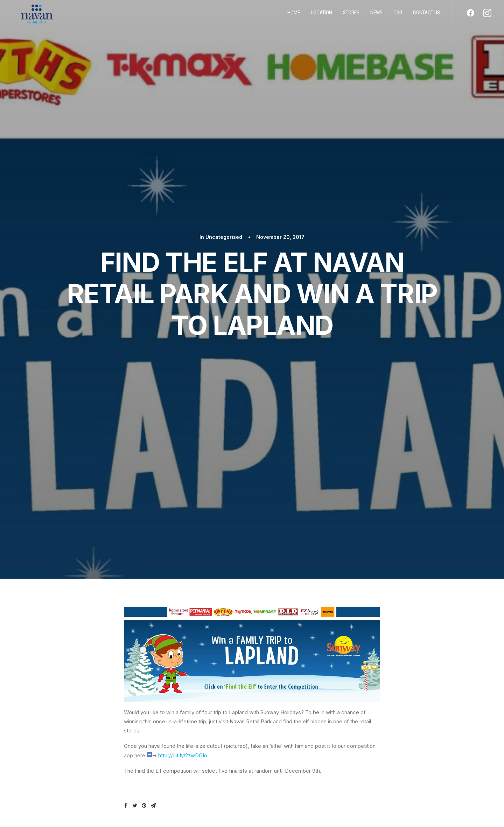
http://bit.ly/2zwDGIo (183, 353)
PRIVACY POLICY (84, 767)
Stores (351, 15)
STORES (74, 779)
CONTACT (77, 790)
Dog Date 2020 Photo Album (379, 590)
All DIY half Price (90, 590)
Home (294, 15)
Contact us (426, 15)
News (376, 15)
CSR (398, 15)
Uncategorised (224, 36)
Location (321, 15)
